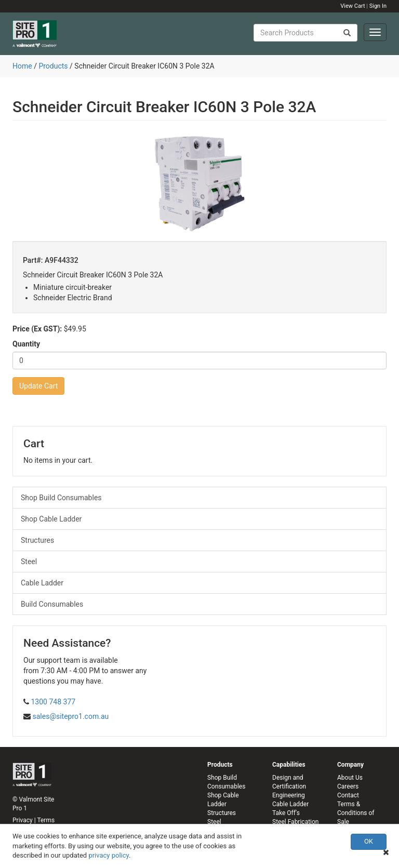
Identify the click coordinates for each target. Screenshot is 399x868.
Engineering (289, 795)
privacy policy (109, 855)
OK (369, 841)
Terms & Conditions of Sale (356, 813)
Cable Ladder (42, 583)
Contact (348, 795)
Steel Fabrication (295, 822)
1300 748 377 (53, 702)
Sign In (378, 6)
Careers (348, 786)
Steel (29, 562)
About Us (350, 778)
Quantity (26, 344)
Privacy (23, 820)
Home (22, 66)
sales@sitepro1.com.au (70, 716)
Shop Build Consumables (61, 498)
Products (53, 66)
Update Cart (38, 386)
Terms (46, 820)
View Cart (353, 6)
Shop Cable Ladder (51, 519)
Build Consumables (52, 604)
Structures (37, 540)
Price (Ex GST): (37, 329)
